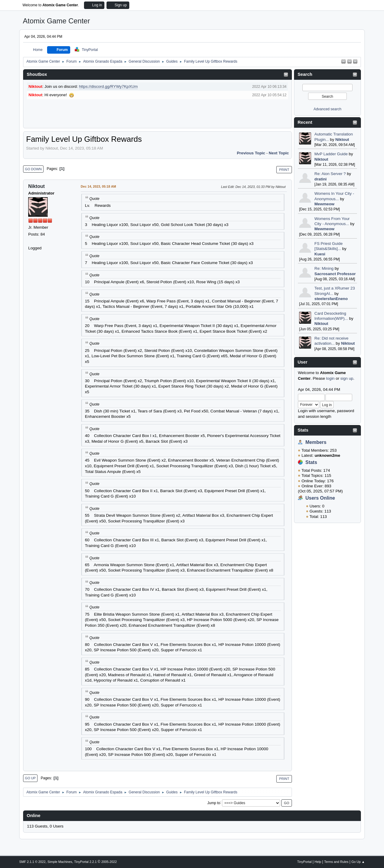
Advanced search (327, 109)
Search (305, 74)
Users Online (320, 498)
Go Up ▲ (358, 862)
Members (316, 442)
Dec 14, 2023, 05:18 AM (98, 186)
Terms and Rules (336, 862)
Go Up (30, 778)
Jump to (214, 803)
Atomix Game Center (56, 21)
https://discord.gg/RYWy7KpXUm (108, 86)
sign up (347, 378)
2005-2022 (109, 862)
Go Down (33, 169)
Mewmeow (324, 204)
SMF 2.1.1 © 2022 (32, 862)
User (303, 362)
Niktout (342, 140)
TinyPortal (304, 862)
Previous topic (251, 153)
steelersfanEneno (331, 299)
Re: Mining (324, 268)
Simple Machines (60, 862)
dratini (321, 179)
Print (284, 170)
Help (318, 862)
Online (34, 816)
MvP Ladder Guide (331, 154)
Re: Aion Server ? (330, 174)
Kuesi (320, 254)
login (330, 378)
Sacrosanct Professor (335, 274)
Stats (303, 430)
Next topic (279, 153)
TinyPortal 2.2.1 (85, 862)
